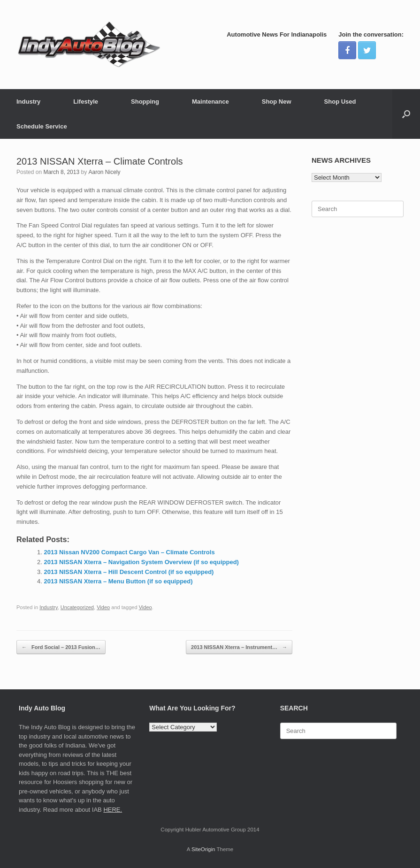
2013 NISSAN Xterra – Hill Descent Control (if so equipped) (129, 572)
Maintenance (210, 102)
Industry (28, 102)
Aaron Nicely (104, 172)
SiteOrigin (203, 849)
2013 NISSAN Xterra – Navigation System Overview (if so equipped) (141, 562)
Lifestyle (86, 102)
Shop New (277, 102)
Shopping (145, 102)
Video (103, 607)
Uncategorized (77, 607)
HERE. (113, 810)
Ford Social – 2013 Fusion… (61, 647)
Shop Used (340, 102)
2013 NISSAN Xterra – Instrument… (239, 647)
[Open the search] (406, 114)
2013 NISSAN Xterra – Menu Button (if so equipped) (118, 581)
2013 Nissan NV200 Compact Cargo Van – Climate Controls (130, 552)
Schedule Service (42, 126)
